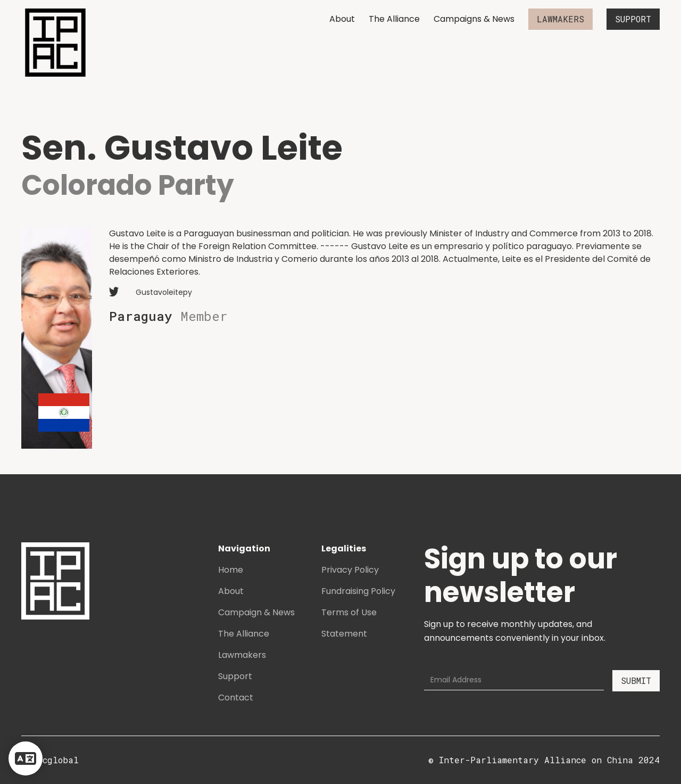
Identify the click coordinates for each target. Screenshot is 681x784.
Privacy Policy (350, 570)
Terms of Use (349, 612)
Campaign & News (256, 612)
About (342, 19)
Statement (344, 634)
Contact (236, 698)
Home (231, 570)
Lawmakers (242, 655)
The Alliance (394, 19)
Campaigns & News (474, 19)
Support (235, 676)
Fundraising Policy (358, 591)
